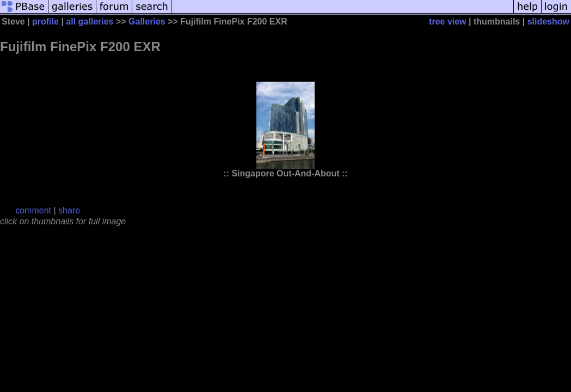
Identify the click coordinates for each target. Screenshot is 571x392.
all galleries (90, 22)
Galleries (147, 22)
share (69, 210)
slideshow (548, 22)
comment (33, 210)
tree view (447, 22)
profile (45, 22)
